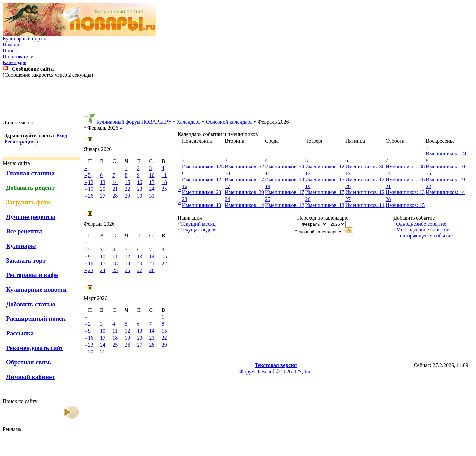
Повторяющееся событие (424, 236)
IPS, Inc (303, 372)
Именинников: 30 (365, 166)
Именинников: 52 (244, 166)
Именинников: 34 (285, 166)
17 (152, 182)
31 (152, 196)
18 (164, 182)
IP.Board (265, 372)
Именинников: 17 (244, 179)
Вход (62, 135)
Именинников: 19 (285, 179)
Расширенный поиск (36, 319)
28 (115, 196)
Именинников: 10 (445, 166)
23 (139, 189)
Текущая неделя (198, 230)
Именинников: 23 (202, 192)
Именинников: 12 (325, 166)
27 (103, 196)
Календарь (15, 62)
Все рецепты (24, 231)
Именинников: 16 (405, 179)
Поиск (10, 50)
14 (115, 182)
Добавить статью (31, 304)
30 (139, 196)
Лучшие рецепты (31, 217)
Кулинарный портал (25, 39)
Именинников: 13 (405, 192)
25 (164, 189)
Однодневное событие (421, 224)
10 (152, 175)
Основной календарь (229, 122)
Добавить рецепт (30, 188)
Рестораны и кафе (32, 275)
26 (91, 196)
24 (152, 189)
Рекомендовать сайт (35, 348)
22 (127, 189)
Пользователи (18, 56)
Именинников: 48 (405, 166)
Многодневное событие (422, 230)
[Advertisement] (238, 99)
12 (91, 182)
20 (103, 189)
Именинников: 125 (203, 166)
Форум (247, 372)
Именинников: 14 (445, 192)
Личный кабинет (30, 377)
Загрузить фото (28, 202)
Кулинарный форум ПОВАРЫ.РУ (134, 122)
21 (115, 189)
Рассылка (20, 333)
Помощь (12, 44)
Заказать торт (26, 260)
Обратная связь (28, 362)
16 (139, 182)
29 (127, 196)
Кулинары (21, 246)
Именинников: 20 (244, 192)
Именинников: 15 (325, 179)
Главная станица (30, 173)
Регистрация (20, 141)
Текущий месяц (198, 224)
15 (127, 182)
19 (91, 189)
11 (164, 175)
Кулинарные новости (36, 290)
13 (103, 182)
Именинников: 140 (447, 154)
